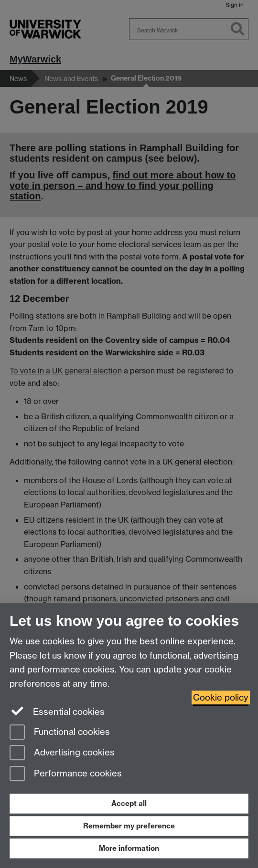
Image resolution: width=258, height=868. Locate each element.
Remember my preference (129, 826)
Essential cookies (57, 711)
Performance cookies (66, 774)
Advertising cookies (62, 753)
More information (129, 848)
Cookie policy (221, 697)
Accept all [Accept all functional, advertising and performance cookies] (129, 803)
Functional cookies (60, 733)
